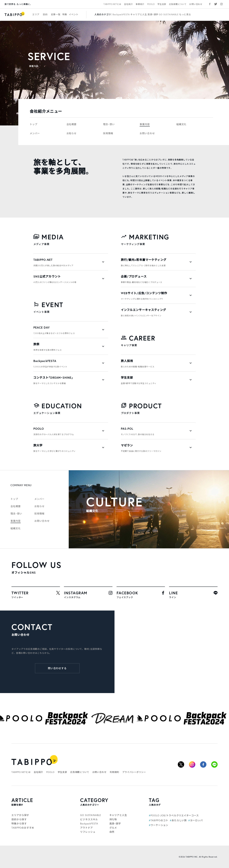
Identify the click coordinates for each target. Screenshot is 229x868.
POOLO (151, 4)
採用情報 (108, 133)
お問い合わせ (196, 4)
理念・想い (109, 124)
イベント (74, 14)
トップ (34, 124)
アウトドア (87, 828)
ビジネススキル (89, 819)
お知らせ (72, 133)
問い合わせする (57, 668)
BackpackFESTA (121, 14)
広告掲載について (178, 4)
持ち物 (113, 819)
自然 (112, 832)
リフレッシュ (88, 832)
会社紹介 (128, 4)
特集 (65, 14)
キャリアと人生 (139, 14)
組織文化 (181, 124)
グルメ (113, 828)
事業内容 (145, 124)
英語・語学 (153, 14)
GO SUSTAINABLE (169, 14)
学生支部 (162, 4)
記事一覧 (56, 14)
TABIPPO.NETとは (112, 4)
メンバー (35, 133)
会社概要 (72, 124)
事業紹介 (140, 4)
